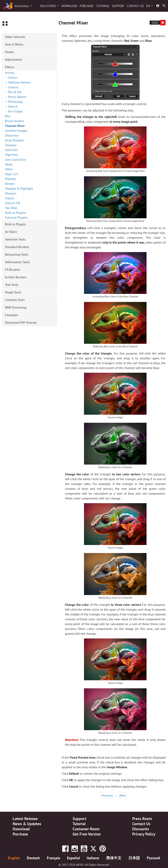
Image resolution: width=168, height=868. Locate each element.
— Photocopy (14, 102)
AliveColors (22, 6)
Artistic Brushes (16, 277)
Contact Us (135, 6)
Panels (9, 52)
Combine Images (16, 131)
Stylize (10, 198)
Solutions (48, 6)
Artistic (10, 73)
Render (10, 184)
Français (53, 858)
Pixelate (10, 179)
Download (69, 6)
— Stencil (11, 106)
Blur (8, 116)
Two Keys (11, 208)
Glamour (11, 145)
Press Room (142, 819)
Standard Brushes (17, 247)
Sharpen (11, 193)
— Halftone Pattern (18, 82)
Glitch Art (11, 150)
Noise (9, 164)
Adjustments (13, 60)
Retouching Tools (17, 254)
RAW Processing (16, 307)
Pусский (153, 858)
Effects (10, 67)
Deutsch (33, 858)
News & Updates (27, 824)
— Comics (11, 78)
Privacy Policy (144, 834)
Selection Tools (15, 239)
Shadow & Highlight (19, 189)
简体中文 (114, 858)
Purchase (87, 6)
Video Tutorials (15, 37)
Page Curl (11, 174)
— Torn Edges (14, 111)
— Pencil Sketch (16, 97)
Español (73, 858)
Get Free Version (87, 834)
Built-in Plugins (15, 213)
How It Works (14, 44)
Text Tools (12, 285)
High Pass (11, 155)
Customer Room (86, 829)
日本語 (134, 858)
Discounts (141, 829)
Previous (107, 795)
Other (9, 169)
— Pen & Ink (13, 92)
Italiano (93, 858)
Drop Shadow (14, 140)
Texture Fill (13, 203)
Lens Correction (15, 160)
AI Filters (11, 232)
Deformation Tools (17, 262)
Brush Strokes (14, 121)
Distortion (12, 135)
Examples (12, 315)
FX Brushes (12, 270)
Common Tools (15, 300)
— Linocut (12, 87)
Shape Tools (13, 292)
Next (123, 795)
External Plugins (16, 217)
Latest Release (25, 819)
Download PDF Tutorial (21, 323)
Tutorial (103, 6)
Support (118, 6)
